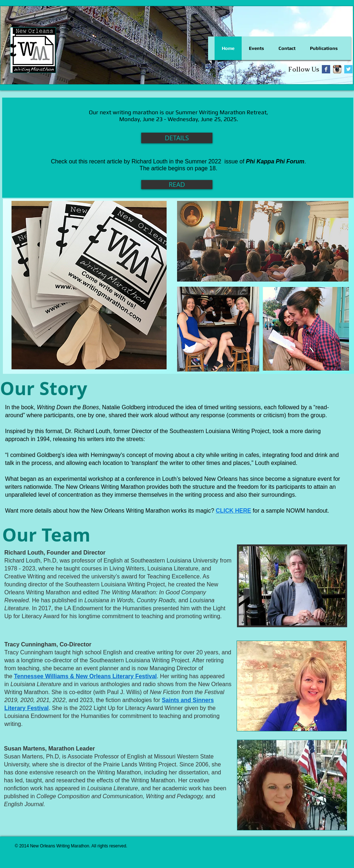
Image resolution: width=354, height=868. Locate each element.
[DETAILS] (177, 138)
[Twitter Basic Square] (348, 69)
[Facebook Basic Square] (326, 69)
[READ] (177, 185)
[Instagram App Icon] (337, 69)
